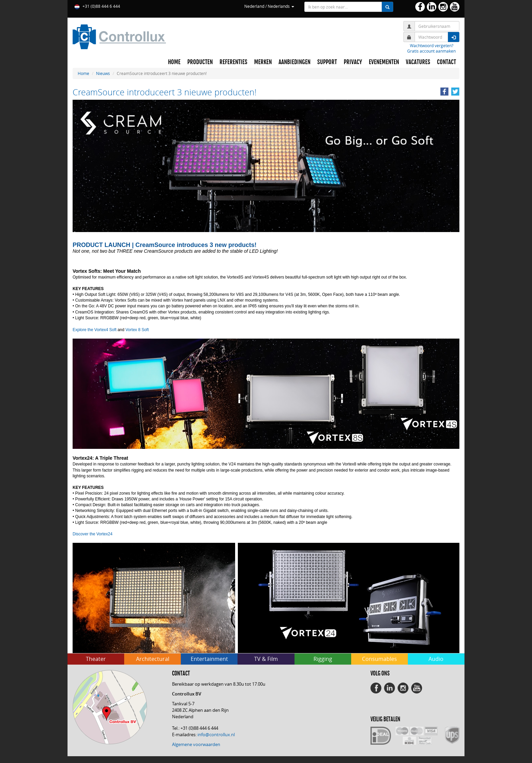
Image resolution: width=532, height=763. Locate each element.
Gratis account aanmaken (431, 51)
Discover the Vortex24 (92, 534)
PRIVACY (353, 62)
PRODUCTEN (200, 62)
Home (83, 73)
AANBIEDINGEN (294, 62)
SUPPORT (327, 62)
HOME (174, 62)
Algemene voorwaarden (196, 744)
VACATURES (418, 62)
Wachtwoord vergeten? (432, 45)
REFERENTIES (233, 62)
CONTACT (446, 62)
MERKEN (263, 62)
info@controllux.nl (216, 735)
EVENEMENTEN (384, 62)
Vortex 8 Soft (137, 330)
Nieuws (103, 73)
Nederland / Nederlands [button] (269, 6)
